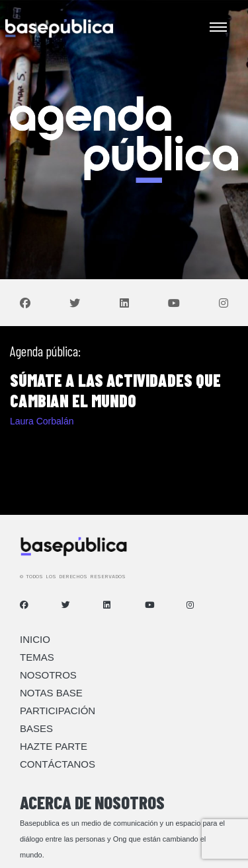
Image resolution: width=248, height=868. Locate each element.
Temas (37, 657)
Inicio (35, 639)
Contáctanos (58, 764)
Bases (36, 728)
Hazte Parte (54, 746)
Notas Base (51, 693)
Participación (58, 711)
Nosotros (48, 675)
